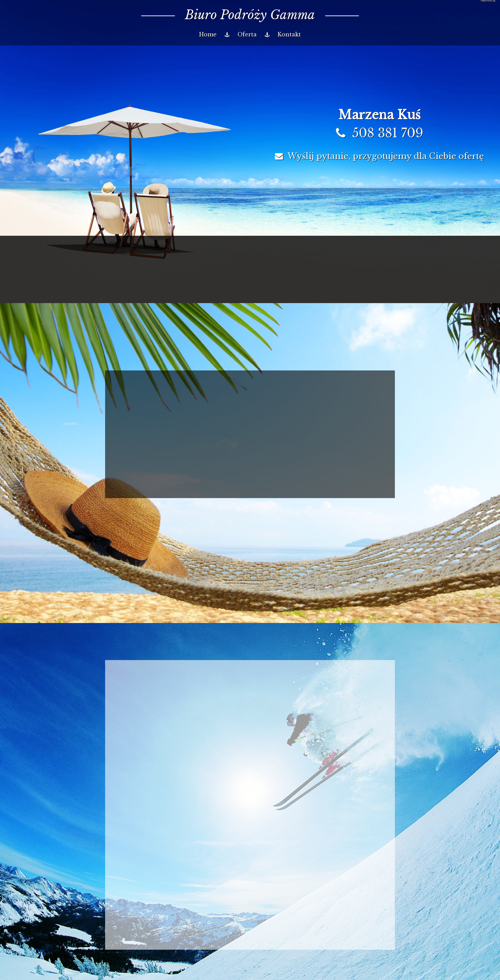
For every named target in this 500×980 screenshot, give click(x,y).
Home (208, 34)
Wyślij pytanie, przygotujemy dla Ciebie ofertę (379, 156)
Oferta (247, 34)
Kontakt (289, 34)
